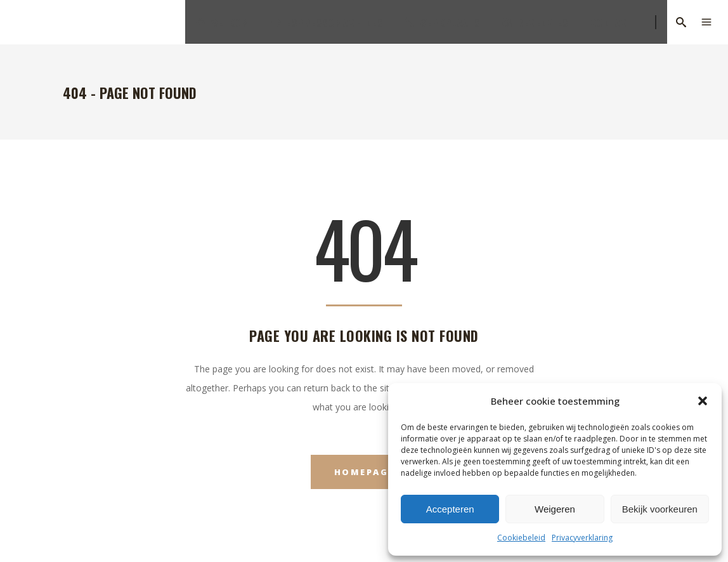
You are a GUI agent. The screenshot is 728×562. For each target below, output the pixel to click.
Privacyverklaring (582, 538)
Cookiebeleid (521, 538)
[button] (703, 401)
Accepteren (450, 509)
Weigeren (555, 509)
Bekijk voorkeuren (660, 509)
